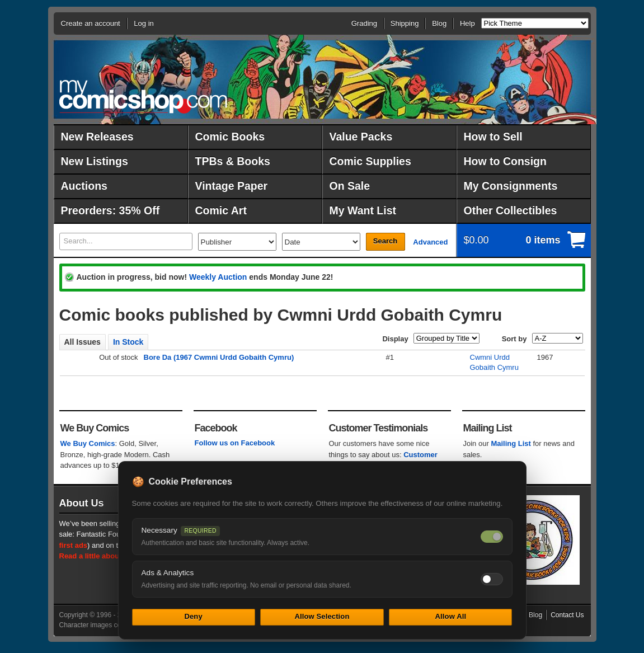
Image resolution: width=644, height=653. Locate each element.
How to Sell (493, 137)
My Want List (363, 210)
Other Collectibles (511, 210)
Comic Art (221, 210)
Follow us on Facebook (235, 443)
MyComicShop (143, 97)
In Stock (128, 342)
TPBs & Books (233, 161)
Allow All (451, 616)
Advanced (430, 242)
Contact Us (567, 615)
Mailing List (511, 443)
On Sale (350, 186)
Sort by (514, 339)
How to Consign (505, 161)
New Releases (97, 137)
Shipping (405, 23)
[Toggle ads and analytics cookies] (492, 579)
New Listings (95, 161)
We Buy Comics (88, 443)
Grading (364, 23)
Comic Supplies (370, 161)
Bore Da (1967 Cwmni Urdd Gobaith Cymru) (219, 357)
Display (395, 339)
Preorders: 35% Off (111, 210)
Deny (193, 616)
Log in (144, 23)
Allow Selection (322, 616)
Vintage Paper (232, 186)
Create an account (91, 23)
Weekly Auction (218, 277)
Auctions (84, 186)
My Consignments (511, 186)
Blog (439, 23)
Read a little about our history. (111, 556)
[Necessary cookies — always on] (492, 537)
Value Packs (361, 137)
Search (385, 241)
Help (467, 23)
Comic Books (230, 137)
